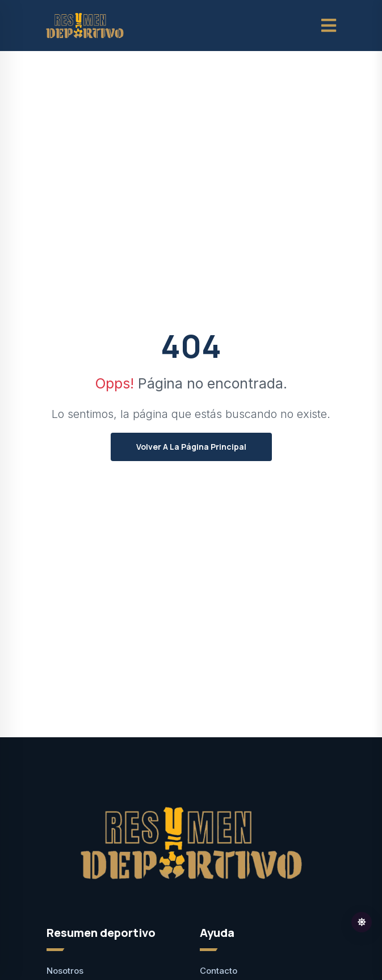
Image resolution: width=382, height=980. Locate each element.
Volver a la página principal (191, 447)
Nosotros (65, 971)
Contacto (219, 971)
